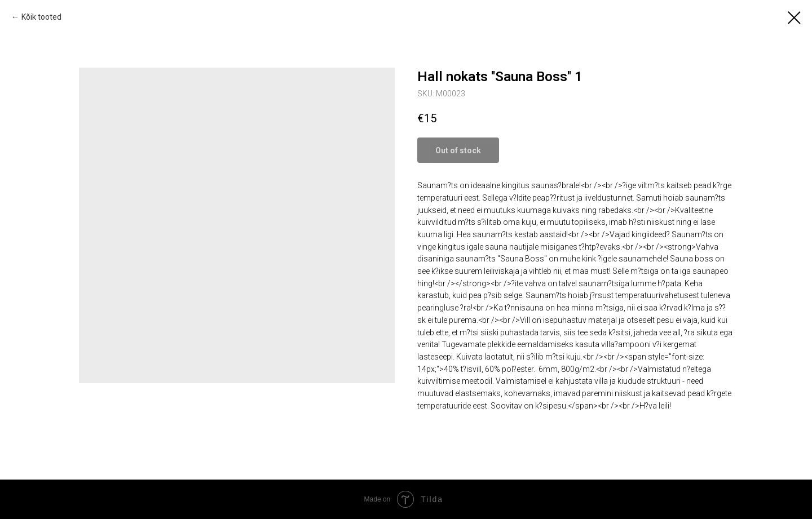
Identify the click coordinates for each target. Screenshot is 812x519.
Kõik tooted (41, 17)
